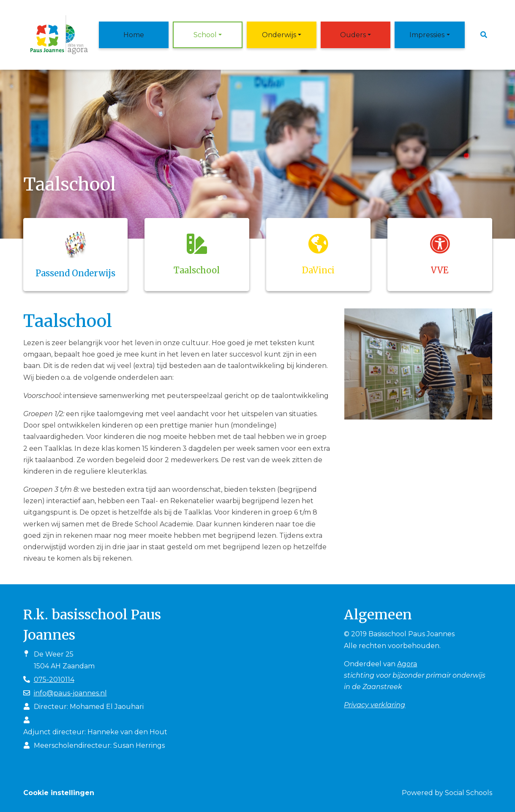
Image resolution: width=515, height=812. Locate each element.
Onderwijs (279, 35)
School (205, 35)
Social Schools (469, 793)
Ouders (353, 35)
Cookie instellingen (59, 793)
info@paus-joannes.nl (70, 693)
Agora (407, 664)
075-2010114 (54, 680)
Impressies (427, 35)
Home (134, 35)
